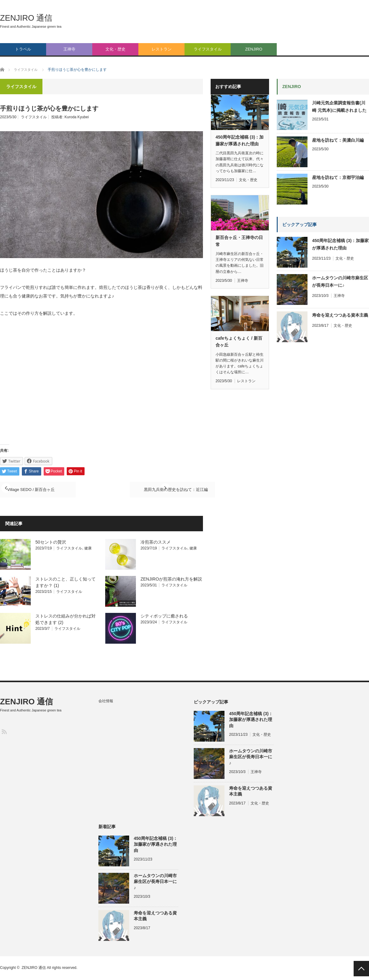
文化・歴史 (115, 49)
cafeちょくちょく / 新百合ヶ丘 (239, 342)
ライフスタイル (208, 49)
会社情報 (106, 702)
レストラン (162, 49)
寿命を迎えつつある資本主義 (340, 315)
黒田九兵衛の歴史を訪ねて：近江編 (154, 490)
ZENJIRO (254, 49)
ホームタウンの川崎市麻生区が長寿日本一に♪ (340, 281)
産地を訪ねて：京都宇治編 (338, 177)
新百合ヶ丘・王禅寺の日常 (239, 241)
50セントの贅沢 (51, 543)
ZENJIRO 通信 (26, 18)
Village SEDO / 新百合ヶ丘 (41, 490)
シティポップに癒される (164, 617)
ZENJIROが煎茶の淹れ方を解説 (171, 580)
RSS (4, 732)
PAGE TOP (361, 969)
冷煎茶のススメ (156, 543)
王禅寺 (69, 49)
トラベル (23, 49)
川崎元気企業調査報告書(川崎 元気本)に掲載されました (339, 107)
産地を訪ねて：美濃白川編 (338, 140)
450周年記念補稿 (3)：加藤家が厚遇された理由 (240, 140)
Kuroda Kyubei (77, 117)
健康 (88, 549)
